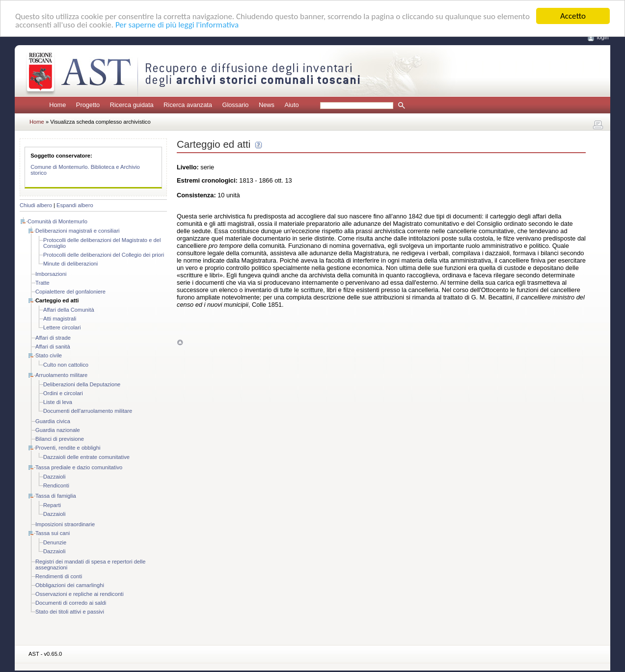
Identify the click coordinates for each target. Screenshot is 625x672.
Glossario (235, 105)
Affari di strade (53, 338)
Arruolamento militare (61, 375)
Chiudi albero (36, 205)
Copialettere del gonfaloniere (70, 292)
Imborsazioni (51, 274)
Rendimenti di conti (59, 576)
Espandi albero (75, 205)
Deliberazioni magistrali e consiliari (78, 231)
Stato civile (49, 355)
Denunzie (55, 542)
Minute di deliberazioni (70, 264)
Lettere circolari (62, 327)
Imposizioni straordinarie (65, 524)
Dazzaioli (54, 477)
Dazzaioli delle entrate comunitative (86, 457)
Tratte (42, 283)
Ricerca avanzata (188, 105)
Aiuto (291, 105)
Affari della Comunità (69, 310)
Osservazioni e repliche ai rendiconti (80, 594)
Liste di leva (58, 402)
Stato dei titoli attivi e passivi (70, 612)
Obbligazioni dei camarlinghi (70, 585)
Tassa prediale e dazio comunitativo (79, 467)
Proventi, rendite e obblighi (68, 448)
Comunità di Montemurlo (57, 221)
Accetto (573, 16)
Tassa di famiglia (56, 496)
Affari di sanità (53, 347)
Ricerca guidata (132, 105)
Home (57, 105)
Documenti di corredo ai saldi (71, 603)
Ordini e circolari (63, 393)
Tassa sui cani (53, 533)
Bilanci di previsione (60, 439)
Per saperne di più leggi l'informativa (177, 25)
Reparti (52, 505)
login (603, 37)
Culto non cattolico (66, 365)
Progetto (88, 105)
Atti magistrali (60, 319)
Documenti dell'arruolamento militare (88, 411)
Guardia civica (53, 421)
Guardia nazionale (58, 430)
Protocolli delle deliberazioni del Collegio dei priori (104, 255)
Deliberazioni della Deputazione (82, 384)
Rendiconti (56, 485)
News (267, 105)
